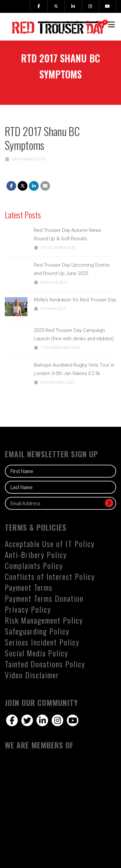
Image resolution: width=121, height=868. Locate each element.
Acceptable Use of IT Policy (50, 544)
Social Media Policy (36, 653)
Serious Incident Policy (42, 642)
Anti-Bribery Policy (36, 554)
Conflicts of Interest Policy (50, 576)
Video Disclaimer (32, 675)
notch (90, 844)
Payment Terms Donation (44, 598)
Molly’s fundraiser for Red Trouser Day (75, 300)
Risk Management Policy (44, 620)
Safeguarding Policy (37, 631)
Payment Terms (29, 587)
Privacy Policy (28, 609)
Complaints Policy (34, 565)
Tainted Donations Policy (45, 664)
